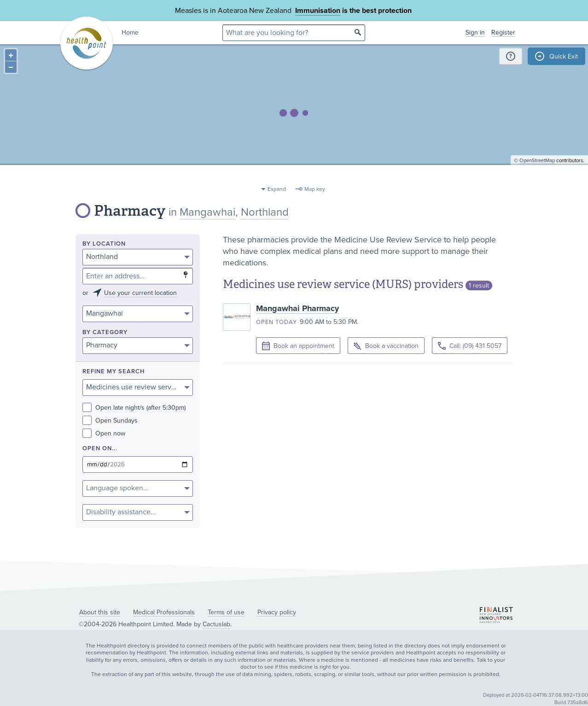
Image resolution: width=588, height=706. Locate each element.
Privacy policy (277, 612)
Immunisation (318, 11)
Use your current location (140, 293)
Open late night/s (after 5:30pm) (134, 408)
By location (104, 244)
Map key (315, 189)
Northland (265, 212)
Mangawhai (207, 212)
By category (105, 332)
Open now (104, 433)
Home (130, 32)
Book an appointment (298, 346)
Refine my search (114, 372)
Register (503, 32)
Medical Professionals (164, 612)
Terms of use (226, 612)
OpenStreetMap (537, 178)
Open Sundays (110, 421)
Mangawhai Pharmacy (297, 308)
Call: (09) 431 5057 (470, 346)
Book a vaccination (386, 346)
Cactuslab (216, 624)
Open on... (100, 449)
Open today (277, 322)
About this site (100, 612)
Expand (277, 189)
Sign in (475, 32)
